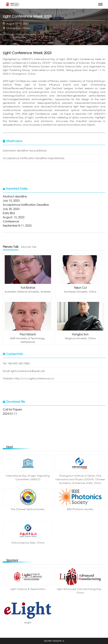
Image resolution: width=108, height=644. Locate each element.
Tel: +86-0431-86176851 (17, 363)
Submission (19, 37)
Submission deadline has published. (25, 150)
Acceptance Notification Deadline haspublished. (34, 158)
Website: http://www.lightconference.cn (28, 378)
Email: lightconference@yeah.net (24, 371)
